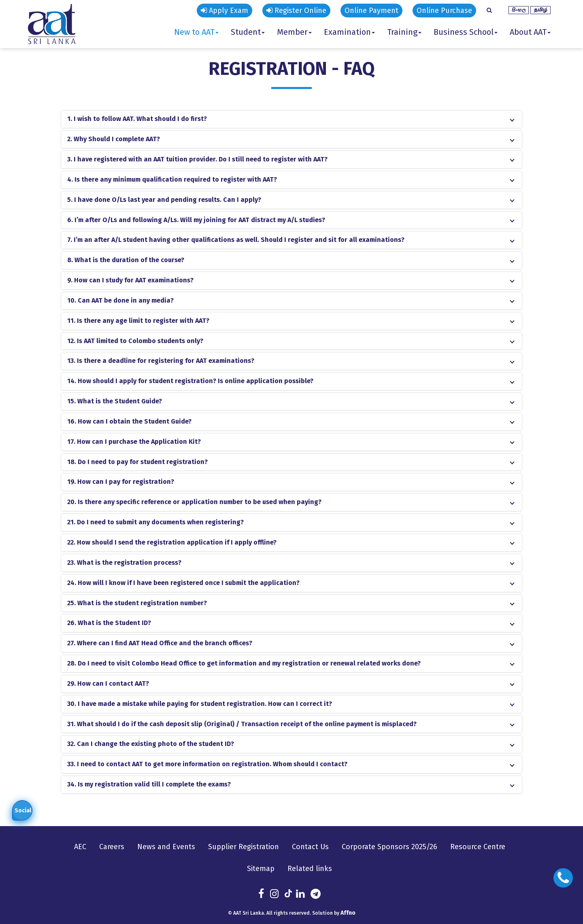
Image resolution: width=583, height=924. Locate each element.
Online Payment (371, 11)
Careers (112, 847)
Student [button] (248, 32)
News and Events (166, 847)
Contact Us (310, 847)
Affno (348, 913)
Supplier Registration (244, 847)
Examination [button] (349, 32)
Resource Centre (478, 847)
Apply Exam (224, 11)
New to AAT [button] (196, 32)
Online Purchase (444, 11)
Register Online (296, 11)
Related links (310, 869)
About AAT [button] (530, 32)
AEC (80, 847)
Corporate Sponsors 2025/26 (389, 847)
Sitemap (261, 869)
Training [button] (404, 32)
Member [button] (294, 32)
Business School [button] (466, 32)
